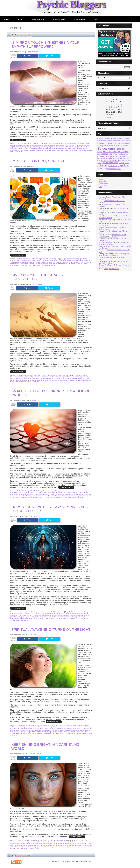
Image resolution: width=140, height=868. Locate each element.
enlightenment (24, 728)
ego (12, 728)
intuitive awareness (32, 148)
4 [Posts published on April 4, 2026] (119, 104)
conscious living (24, 842)
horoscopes (118, 143)
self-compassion (60, 380)
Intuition (42, 143)
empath (13, 147)
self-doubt (69, 380)
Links (96, 19)
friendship (45, 262)
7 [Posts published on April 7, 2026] (109, 107)
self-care (46, 150)
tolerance (42, 497)
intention (111, 146)
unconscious (64, 733)
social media (87, 496)
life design (49, 378)
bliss (40, 727)
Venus (34, 400)
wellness (78, 733)
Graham (32, 166)
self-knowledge (26, 732)
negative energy (77, 378)
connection (77, 727)
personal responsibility (42, 264)
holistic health (68, 728)
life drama (82, 262)
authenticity (14, 727)
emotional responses (53, 260)
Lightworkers (35, 840)
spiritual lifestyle (75, 847)
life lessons (64, 378)
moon (99, 154)
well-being (14, 620)
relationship (53, 264)
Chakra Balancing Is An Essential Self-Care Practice (114, 255)
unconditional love (38, 265)
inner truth (17, 845)
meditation (124, 152)
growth (46, 728)
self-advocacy (87, 845)
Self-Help (46, 259)
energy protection (84, 260)
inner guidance (78, 728)
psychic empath (77, 148)
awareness (29, 727)
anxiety (51, 491)
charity (61, 491)
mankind (85, 494)
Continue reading (18, 140)
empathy (19, 147)
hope (81, 493)
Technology (80, 143)
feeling (83, 147)
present (87, 730)
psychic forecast (110, 156)
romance (45, 380)
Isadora (35, 516)
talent (12, 382)
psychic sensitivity (32, 150)
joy (64, 262)
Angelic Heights (33, 52)
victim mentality (84, 618)
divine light (67, 842)
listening (13, 264)
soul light (66, 847)
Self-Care (59, 375)
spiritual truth (27, 733)
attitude (69, 259)
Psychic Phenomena (58, 143)
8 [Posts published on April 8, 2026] (112, 107)
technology (28, 265)
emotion (72, 145)
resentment (38, 380)
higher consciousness (56, 728)
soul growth (51, 732)
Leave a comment (16, 152)
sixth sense (66, 150)
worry (69, 497)
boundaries (14, 145)
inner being (83, 844)
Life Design (37, 375)
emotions (45, 377)
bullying (56, 491)
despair (31, 614)
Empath (36, 143)
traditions (52, 733)
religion (18, 732)
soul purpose (59, 732)
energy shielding (16, 262)
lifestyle (88, 262)
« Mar (109, 117)
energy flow (40, 147)
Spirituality (80, 725)
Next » (29, 35)
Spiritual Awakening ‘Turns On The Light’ (51, 630)
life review (61, 730)
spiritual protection (38, 618)
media (18, 264)
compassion (50, 145)
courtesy (33, 493)
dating (26, 614)
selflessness (64, 496)
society (22, 265)
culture (44, 260)
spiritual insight (82, 732)
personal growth (79, 730)
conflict (39, 260)
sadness (51, 380)
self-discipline (46, 496)
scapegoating (78, 845)
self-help (81, 264)
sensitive (59, 150)
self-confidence (15, 847)
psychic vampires (64, 617)
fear (65, 493)
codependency (41, 145)
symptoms (79, 150)
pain (44, 148)
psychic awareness (65, 148)
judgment (68, 262)
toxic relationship (61, 618)
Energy (28, 612)
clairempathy (22, 145)
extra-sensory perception (73, 147)
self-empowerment (110, 160)
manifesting (114, 152)
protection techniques (17, 617)
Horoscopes (79, 19)
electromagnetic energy (62, 145)
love (70, 378)
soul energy (50, 847)
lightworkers (44, 845)
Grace (101, 265)
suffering (73, 150)
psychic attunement (52, 148)
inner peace (27, 378)
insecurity (31, 494)
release (31, 380)
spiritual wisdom (21, 497)
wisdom (60, 497)
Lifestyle (25, 259)
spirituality (46, 733)
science (41, 150)
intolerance (38, 494)
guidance (128, 141)
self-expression (73, 264)
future (34, 728)
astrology (101, 138)
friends (39, 262)
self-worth (24, 847)
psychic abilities (15, 380)
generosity (70, 493)
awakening (22, 727)
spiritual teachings (16, 733)
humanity (86, 493)
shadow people (32, 847)
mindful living (25, 264)
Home (7, 19)
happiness (59, 262)
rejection (70, 845)
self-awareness (62, 264)
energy (24, 147)
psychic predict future (121, 156)
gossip (72, 844)
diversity (54, 493)
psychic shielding (52, 617)
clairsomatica (31, 145)
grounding (40, 728)
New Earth (59, 725)
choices (85, 259)
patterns (86, 615)
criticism (39, 493)
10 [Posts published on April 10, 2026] (116, 107)
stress (28, 497)
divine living (75, 842)
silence (71, 496)
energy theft (14, 615)
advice (72, 612)
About (21, 19)
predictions (101, 156)
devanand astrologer (106, 242)
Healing (25, 375)
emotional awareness (82, 145)
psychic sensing (20, 150)
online (32, 264)
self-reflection (56, 496)
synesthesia (87, 150)
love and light (53, 845)
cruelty (44, 493)
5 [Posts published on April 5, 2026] (121, 104)
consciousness (86, 727)
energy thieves (23, 615)
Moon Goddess (37, 754)
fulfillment (52, 262)
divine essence (59, 842)
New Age (52, 725)
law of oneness (37, 730)
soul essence (59, 847)
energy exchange (73, 260)
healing (77, 377)
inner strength (23, 494)
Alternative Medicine (23, 143)
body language (77, 259)
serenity (44, 732)
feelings (89, 147)
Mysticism (45, 725)
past (87, 378)
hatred (76, 493)
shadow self (42, 847)
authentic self (77, 840)
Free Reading (38, 19)
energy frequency (26, 844)
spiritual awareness (70, 732)
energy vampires (34, 615)
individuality (19, 378)
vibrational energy (21, 848)
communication (15, 260)
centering (49, 727)
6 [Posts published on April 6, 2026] (107, 107)
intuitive (34, 378)
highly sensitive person (18, 148)
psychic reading (102, 158)
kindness (75, 262)
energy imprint (49, 147)
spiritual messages (114, 166)
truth (57, 733)
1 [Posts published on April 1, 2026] (112, 104)
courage (27, 493)
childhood (21, 377)
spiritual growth (124, 163)
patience (17, 496)
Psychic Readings (70, 143)
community (24, 260)
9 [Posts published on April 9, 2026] (114, 107)
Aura (32, 143)
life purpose (53, 730)
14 (23, 35)
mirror (40, 148)
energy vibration (59, 147)
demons (50, 842)
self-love (76, 380)
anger (64, 259)
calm (44, 727)
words (65, 497)
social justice (78, 496)
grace (65, 377)
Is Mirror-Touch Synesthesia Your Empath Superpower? (46, 45)
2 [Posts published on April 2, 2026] (114, 104)
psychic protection (40, 617)
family (34, 262)
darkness (44, 842)
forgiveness (59, 377)
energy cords (31, 147)
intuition (60, 615)
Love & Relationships (35, 259)
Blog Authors (59, 19)
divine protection (39, 614)
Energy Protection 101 (112, 269)
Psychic (48, 143)
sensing (53, 150)
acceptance (78, 375)
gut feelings (53, 615)
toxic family (84, 847)
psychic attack (29, 617)
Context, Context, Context (38, 161)
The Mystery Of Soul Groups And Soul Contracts (112, 236)
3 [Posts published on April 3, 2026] (116, 104)
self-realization (36, 732)
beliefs (36, 727)
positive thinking (26, 496)
